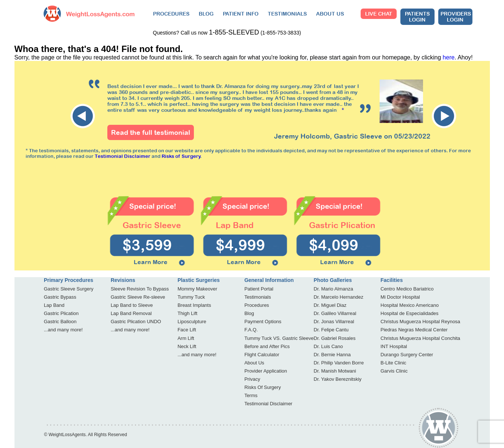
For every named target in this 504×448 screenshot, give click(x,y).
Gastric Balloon (60, 322)
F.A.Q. (251, 330)
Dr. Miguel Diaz (330, 305)
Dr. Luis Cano (329, 346)
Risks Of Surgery (263, 387)
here (449, 57)
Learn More (151, 262)
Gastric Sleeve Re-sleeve (138, 297)
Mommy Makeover (197, 289)
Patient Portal (259, 289)
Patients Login (417, 17)
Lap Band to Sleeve (132, 305)
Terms (251, 395)
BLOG (206, 14)
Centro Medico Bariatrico (407, 289)
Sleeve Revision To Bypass (140, 289)
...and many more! (63, 330)
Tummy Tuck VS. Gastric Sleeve (279, 338)
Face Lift (187, 330)
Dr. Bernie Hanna (332, 355)
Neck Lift (187, 346)
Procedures (257, 305)
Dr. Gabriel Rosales (335, 338)
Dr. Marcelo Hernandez (339, 297)
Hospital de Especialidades (410, 313)
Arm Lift (186, 338)
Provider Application (266, 371)
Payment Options (263, 322)
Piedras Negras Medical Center (414, 330)
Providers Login (456, 17)
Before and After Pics (267, 346)
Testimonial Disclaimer (123, 156)
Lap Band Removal (131, 313)
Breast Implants (194, 305)
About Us (254, 363)
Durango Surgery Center (407, 355)
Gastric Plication (61, 313)
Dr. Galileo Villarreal (335, 313)
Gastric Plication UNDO (136, 322)
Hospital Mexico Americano (410, 305)
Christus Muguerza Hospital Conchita (421, 338)
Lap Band (54, 305)
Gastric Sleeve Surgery (69, 289)
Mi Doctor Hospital (400, 297)
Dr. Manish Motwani (335, 371)
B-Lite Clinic (394, 363)
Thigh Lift (187, 313)
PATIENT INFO (241, 14)
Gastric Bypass (60, 297)
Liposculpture (192, 322)
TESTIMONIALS (287, 14)
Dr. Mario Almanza (334, 289)
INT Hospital (394, 346)
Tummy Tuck (191, 297)
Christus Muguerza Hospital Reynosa (421, 322)
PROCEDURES (171, 14)
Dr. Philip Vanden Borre (339, 363)
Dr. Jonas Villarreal (334, 322)
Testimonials (258, 297)
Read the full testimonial (151, 132)
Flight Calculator (262, 355)
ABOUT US (330, 14)
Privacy (252, 379)
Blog (249, 313)
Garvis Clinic (394, 371)
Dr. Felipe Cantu (331, 330)
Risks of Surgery (181, 156)
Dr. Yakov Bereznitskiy (338, 379)
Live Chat (379, 14)
